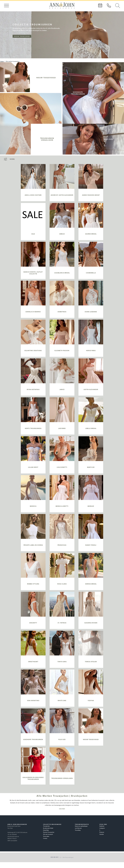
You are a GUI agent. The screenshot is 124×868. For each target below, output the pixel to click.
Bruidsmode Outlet (48, 828)
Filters (12, 159)
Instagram (102, 828)
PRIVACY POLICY (12, 839)
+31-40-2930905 (12, 834)
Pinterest (102, 832)
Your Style (10, 828)
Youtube (102, 834)
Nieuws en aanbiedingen (81, 826)
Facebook (102, 826)
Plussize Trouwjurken (49, 832)
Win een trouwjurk (48, 834)
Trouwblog (78, 830)
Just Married (78, 828)
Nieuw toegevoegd (22, 36)
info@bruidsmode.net (13, 837)
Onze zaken (46, 836)
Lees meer (62, 809)
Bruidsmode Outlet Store (14, 826)
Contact (45, 838)
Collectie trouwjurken (32, 24)
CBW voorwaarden (12, 841)
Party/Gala (46, 830)
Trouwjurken (46, 826)
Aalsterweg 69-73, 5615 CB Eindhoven (17, 832)
